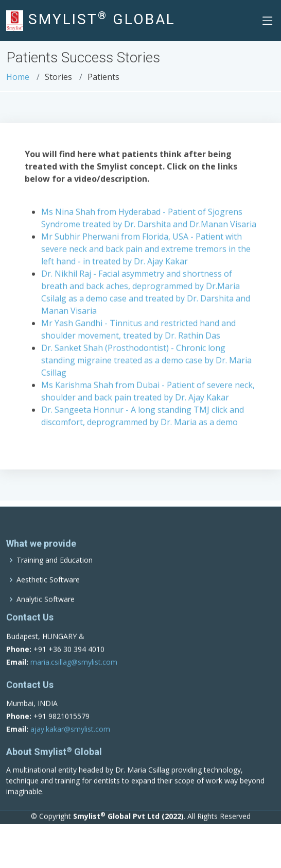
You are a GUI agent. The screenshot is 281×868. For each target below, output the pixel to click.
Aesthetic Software (48, 595)
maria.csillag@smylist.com (74, 677)
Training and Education (55, 575)
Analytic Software (46, 614)
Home (18, 77)
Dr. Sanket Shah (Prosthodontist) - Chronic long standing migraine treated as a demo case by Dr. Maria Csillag (146, 363)
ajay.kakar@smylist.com (70, 745)
